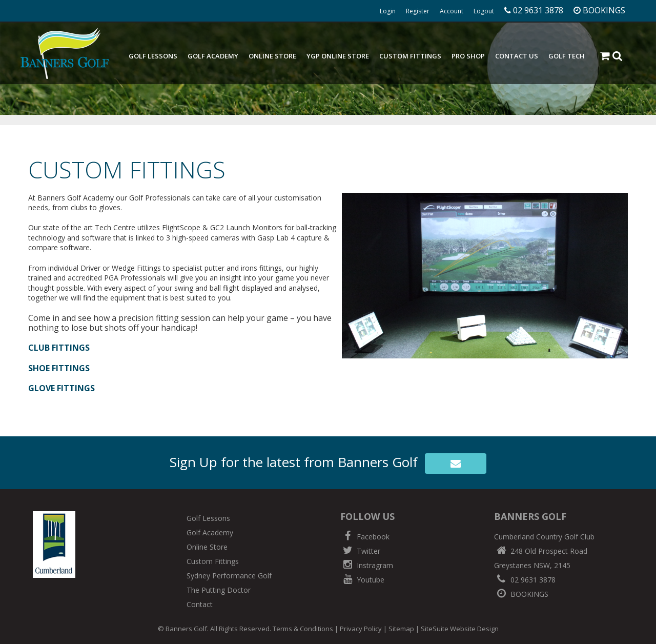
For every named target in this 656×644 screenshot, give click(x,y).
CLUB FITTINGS (59, 348)
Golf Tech (567, 56)
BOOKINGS (521, 594)
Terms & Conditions (303, 629)
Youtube (362, 580)
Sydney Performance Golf (229, 576)
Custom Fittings (410, 56)
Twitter (360, 551)
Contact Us (517, 56)
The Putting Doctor (219, 590)
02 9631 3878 (525, 580)
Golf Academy (213, 56)
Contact (200, 604)
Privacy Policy (361, 629)
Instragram (367, 565)
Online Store (272, 56)
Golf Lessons (153, 56)
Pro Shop (468, 56)
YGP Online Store (338, 56)
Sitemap (401, 629)
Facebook (365, 537)
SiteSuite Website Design (460, 629)
